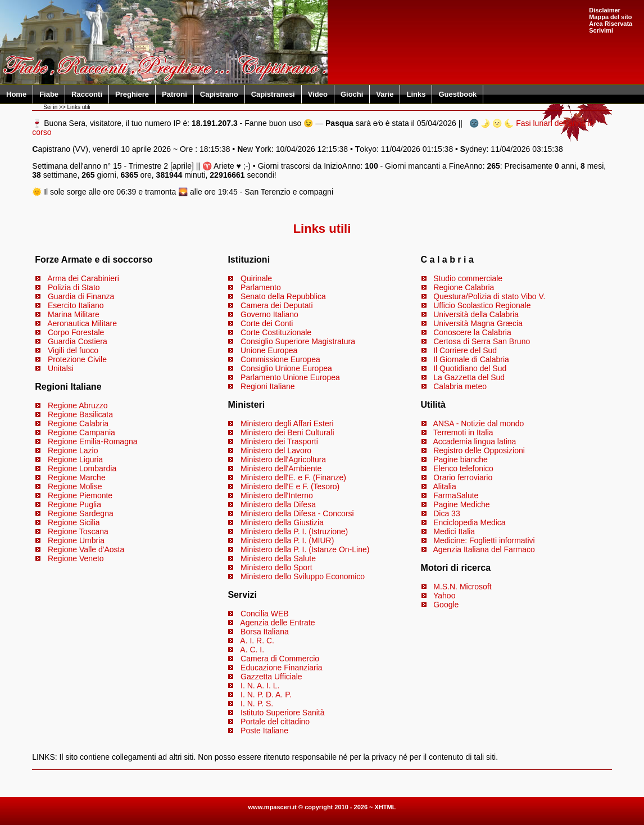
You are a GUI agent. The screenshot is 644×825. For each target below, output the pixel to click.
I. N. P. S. (257, 704)
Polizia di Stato (74, 287)
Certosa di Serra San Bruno (482, 341)
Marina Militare (74, 314)
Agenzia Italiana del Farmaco (484, 549)
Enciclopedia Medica (469, 522)
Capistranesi (273, 94)
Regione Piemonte (80, 495)
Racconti (87, 94)
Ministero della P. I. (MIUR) (287, 540)
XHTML (386, 807)
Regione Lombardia (82, 468)
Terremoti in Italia (463, 432)
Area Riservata (611, 24)
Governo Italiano (269, 314)
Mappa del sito (610, 17)
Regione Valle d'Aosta (86, 549)
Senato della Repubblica (283, 296)
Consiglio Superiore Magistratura (298, 341)
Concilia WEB (265, 614)
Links (416, 94)
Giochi (352, 94)
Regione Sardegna (81, 513)
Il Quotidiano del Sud (470, 368)
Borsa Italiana (265, 632)
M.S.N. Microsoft (462, 587)
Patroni (174, 94)
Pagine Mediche (461, 504)
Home (16, 94)
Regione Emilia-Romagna (93, 441)
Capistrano (219, 94)
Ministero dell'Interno (277, 495)
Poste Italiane (264, 731)
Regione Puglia (74, 504)
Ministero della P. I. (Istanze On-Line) (305, 549)
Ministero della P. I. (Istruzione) (294, 531)
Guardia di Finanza (81, 296)
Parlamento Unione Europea (290, 377)
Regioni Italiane (268, 386)
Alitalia (444, 486)
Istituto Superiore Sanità (282, 713)
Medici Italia (454, 531)
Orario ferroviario (463, 477)
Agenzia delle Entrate (277, 623)
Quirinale (256, 278)
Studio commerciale (468, 278)
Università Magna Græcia (478, 323)
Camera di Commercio (280, 659)
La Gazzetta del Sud (469, 377)
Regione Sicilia (74, 522)
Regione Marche (77, 477)
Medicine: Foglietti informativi (484, 540)
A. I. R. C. (257, 641)
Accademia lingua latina (474, 441)
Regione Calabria (78, 423)
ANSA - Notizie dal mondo (478, 423)
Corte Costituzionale (276, 332)
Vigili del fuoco (73, 350)
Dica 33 (446, 513)
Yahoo (444, 596)
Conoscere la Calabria (472, 332)
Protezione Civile (77, 359)
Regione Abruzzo (78, 405)
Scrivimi (601, 30)
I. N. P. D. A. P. (266, 695)
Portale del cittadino (275, 722)
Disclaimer (605, 10)
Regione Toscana (78, 531)
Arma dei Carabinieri (83, 278)
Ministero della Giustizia (282, 522)
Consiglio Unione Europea (286, 368)
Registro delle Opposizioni (479, 450)
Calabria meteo (460, 386)
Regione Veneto (76, 558)
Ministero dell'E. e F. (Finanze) (293, 477)
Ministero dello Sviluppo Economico (303, 576)
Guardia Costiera (78, 341)
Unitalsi (61, 368)
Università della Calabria (476, 314)
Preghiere (132, 94)
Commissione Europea (280, 359)
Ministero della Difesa (278, 504)
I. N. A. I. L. (260, 686)
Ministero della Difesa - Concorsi (297, 513)
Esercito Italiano (76, 305)
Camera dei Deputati (276, 305)
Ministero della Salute (278, 558)
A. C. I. (252, 650)
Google (446, 605)
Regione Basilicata (80, 414)
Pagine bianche (461, 459)
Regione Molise (75, 486)
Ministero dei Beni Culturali (287, 432)
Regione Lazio (73, 450)
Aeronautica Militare (82, 323)
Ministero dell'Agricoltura (283, 459)
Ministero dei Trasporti (279, 441)
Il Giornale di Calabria (471, 359)
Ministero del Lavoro (276, 450)
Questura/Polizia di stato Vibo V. (489, 296)
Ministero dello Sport (276, 567)
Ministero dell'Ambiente (281, 468)
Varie (385, 94)
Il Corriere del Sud (465, 350)
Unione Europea (269, 350)
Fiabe (49, 94)
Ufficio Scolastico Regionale (482, 305)
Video (318, 94)
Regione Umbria (76, 540)
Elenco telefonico (463, 468)
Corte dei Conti (267, 323)
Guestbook (457, 94)
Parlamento (261, 287)
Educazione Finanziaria (282, 668)
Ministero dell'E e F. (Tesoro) (290, 486)
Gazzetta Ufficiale (271, 677)
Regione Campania (81, 432)
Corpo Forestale (76, 332)
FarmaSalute (456, 495)
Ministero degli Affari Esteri (287, 423)
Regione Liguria (75, 459)
